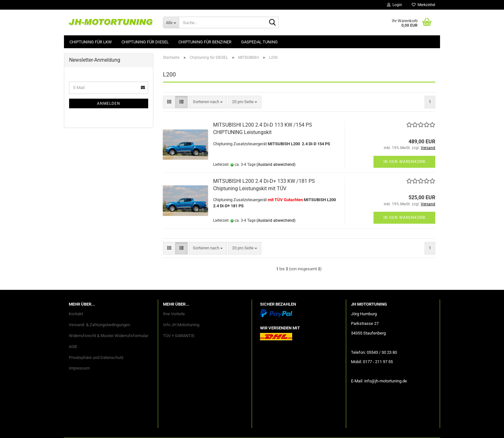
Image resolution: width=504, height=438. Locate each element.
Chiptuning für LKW (91, 42)
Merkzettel (423, 5)
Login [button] (395, 5)
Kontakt (76, 314)
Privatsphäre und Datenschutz (96, 358)
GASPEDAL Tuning (259, 42)
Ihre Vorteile (174, 314)
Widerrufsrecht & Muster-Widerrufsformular (108, 336)
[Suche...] (171, 22)
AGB (73, 347)
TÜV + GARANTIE (179, 336)
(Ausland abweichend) (276, 165)
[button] (169, 102)
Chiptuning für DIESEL (145, 42)
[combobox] (208, 102)
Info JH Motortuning (181, 325)
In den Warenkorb (404, 162)
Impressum (79, 368)
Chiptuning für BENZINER (205, 42)
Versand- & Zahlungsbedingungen (99, 325)
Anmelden (109, 103)
